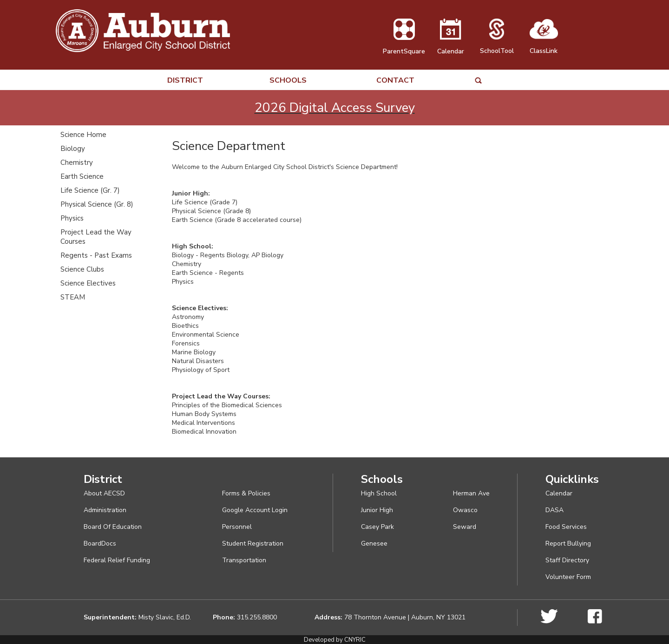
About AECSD (104, 493)
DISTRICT (185, 81)
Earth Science (82, 176)
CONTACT (395, 81)
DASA (554, 510)
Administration (105, 510)
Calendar (451, 47)
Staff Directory (567, 560)
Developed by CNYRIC (335, 640)
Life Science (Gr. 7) (90, 190)
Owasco (465, 510)
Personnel (237, 527)
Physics (72, 218)
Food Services (566, 527)
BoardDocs (100, 543)
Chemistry (77, 163)
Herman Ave (471, 493)
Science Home (83, 135)
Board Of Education (113, 527)
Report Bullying (568, 543)
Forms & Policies (246, 493)
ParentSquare (404, 47)
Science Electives (88, 283)
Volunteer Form (568, 577)
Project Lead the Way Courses (96, 237)
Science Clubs (82, 269)
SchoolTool (497, 46)
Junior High (377, 510)
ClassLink (544, 46)
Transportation (244, 560)
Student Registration (253, 543)
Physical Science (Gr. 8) (97, 204)
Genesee (374, 543)
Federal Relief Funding (117, 560)
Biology (73, 149)
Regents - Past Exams (96, 255)
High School (379, 493)
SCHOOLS (288, 81)
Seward (465, 527)
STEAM (73, 297)
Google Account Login (255, 510)
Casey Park (377, 527)
